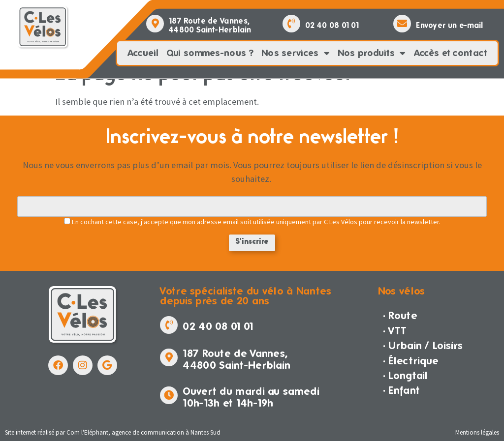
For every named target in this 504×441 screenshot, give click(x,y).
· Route (400, 315)
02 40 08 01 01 (332, 25)
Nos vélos (402, 291)
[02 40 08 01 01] (291, 24)
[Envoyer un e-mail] (402, 24)
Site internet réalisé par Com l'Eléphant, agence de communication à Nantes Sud (113, 432)
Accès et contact (451, 53)
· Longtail (405, 375)
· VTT (395, 331)
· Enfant (401, 390)
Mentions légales (477, 432)
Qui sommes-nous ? (210, 53)
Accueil (143, 53)
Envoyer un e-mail (449, 25)
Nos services (296, 53)
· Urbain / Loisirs (423, 345)
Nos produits (372, 53)
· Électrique (411, 361)
